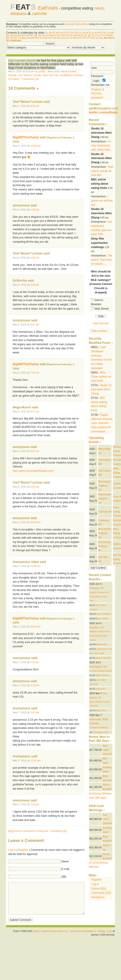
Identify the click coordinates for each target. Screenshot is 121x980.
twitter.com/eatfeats (103, 112)
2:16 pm (35, 804)
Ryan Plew (101, 710)
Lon (67, 38)
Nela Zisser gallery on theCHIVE (101, 377)
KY (105, 33)
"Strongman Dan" (101, 732)
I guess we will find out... (102, 201)
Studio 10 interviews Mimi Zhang (101, 389)
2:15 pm (35, 685)
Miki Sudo (102, 644)
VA (107, 35)
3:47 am (35, 325)
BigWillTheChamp (26, 137)
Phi (85, 38)
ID (90, 33)
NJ (47, 35)
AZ (54, 33)
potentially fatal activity (76, 24)
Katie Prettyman (103, 658)
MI (16, 35)
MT (32, 35)
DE (77, 33)
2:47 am (35, 712)
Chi (42, 38)
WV (8, 38)
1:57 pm (35, 662)
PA (79, 35)
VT (104, 35)
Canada (22, 38)
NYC (80, 38)
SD (89, 35)
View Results (101, 323)
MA (12, 35)
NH (43, 35)
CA (61, 33)
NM (51, 35)
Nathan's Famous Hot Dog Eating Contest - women (99, 636)
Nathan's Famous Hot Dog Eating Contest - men (99, 596)
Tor (97, 38)
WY (16, 38)
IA (98, 33)
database (19, 14)
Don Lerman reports (22, 60)
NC (59, 35)
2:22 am (35, 258)
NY (55, 35)
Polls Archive (99, 331)
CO (65, 33)
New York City (51, 75)
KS (101, 33)
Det (55, 38)
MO (28, 35)
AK (50, 33)
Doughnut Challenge (99, 728)
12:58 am (35, 146)
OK (71, 35)
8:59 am (35, 487)
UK (28, 38)
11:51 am (35, 760)
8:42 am (35, 451)
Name (65, 861)
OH (67, 35)
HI (87, 33)
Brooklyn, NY (96, 588)
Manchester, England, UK (105, 499)
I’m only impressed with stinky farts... (102, 146)
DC (73, 33)
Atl (33, 38)
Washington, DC (98, 667)
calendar (39, 14)
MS (24, 35)
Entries (99, 889)
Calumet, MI (105, 512)
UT (100, 35)
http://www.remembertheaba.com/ (33, 471)
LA (109, 33)
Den (50, 38)
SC (85, 35)
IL (93, 33)
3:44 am (35, 285)
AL (47, 33)
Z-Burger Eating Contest (100, 671)
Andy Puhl (100, 689)
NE (36, 35)
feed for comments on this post (28, 831)
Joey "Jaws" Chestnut (107, 750)
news (99, 8)
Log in (12, 850)
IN (95, 33)
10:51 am (35, 627)
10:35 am (35, 566)
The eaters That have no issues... (102, 260)
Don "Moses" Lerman (30, 75)
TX (96, 35)
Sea (93, 38)
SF (88, 38)
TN (93, 35)
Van (101, 38)
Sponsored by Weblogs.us (83, 931)
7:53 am (35, 373)
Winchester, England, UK (105, 486)
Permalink (14, 79)
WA (111, 35)
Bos (37, 38)
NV (40, 35)
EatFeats (48, 8)
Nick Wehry (103, 619)
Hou (59, 38)
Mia (75, 38)
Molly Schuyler (102, 675)
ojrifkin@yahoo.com (103, 108)
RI (82, 35)
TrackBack (59, 831)
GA (84, 33)
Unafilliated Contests (71, 75)
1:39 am (35, 210)
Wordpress (98, 897)
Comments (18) (30, 79)
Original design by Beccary (55, 931)
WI (12, 38)
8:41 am (35, 411)
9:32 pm (35, 106)
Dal (46, 38)
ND (63, 35)
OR (75, 35)
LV (71, 38)
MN (19, 35)
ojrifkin (42, 71)
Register (23, 850)
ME (113, 33)
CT (69, 33)
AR (57, 33)
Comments (101, 893)
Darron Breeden (103, 614)
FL (80, 33)
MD (8, 35)
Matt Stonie (102, 309)
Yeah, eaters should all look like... (103, 171)
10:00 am (35, 522)
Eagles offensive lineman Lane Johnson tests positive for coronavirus (102, 423)
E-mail (65, 869)
